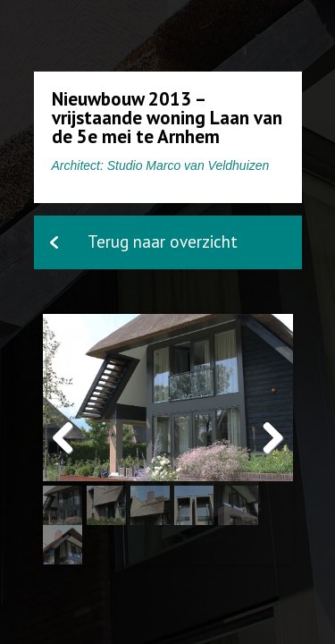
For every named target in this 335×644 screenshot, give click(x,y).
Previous (70, 457)
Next (271, 457)
